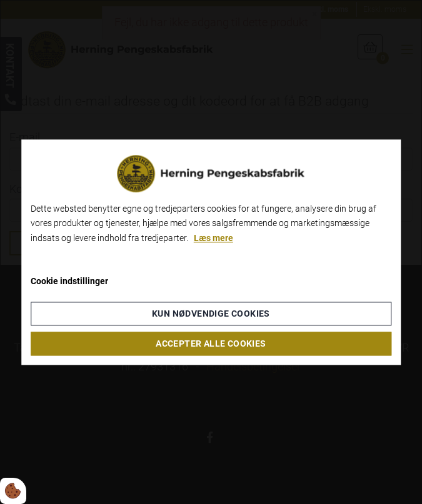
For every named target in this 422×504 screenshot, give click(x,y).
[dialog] (211, 252)
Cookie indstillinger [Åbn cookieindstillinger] (69, 281)
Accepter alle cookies (211, 343)
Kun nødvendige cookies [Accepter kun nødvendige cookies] (211, 314)
